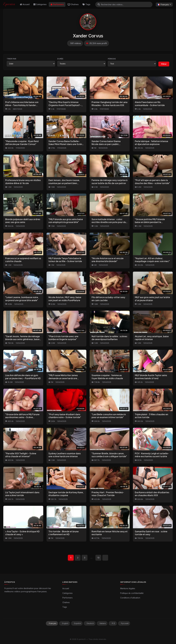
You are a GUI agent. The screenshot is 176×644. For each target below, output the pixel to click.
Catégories (40, 4)
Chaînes (73, 4)
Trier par (11, 59)
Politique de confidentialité (132, 593)
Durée (60, 59)
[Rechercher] (99, 4)
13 (98, 558)
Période (112, 59)
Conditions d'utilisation (130, 598)
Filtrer (164, 64)
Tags (86, 4)
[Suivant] (105, 558)
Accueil (25, 4)
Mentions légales (128, 588)
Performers (57, 4)
